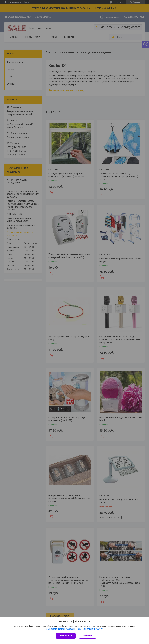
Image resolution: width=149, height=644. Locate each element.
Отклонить (88, 636)
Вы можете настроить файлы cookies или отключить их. (74, 629)
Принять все (66, 636)
